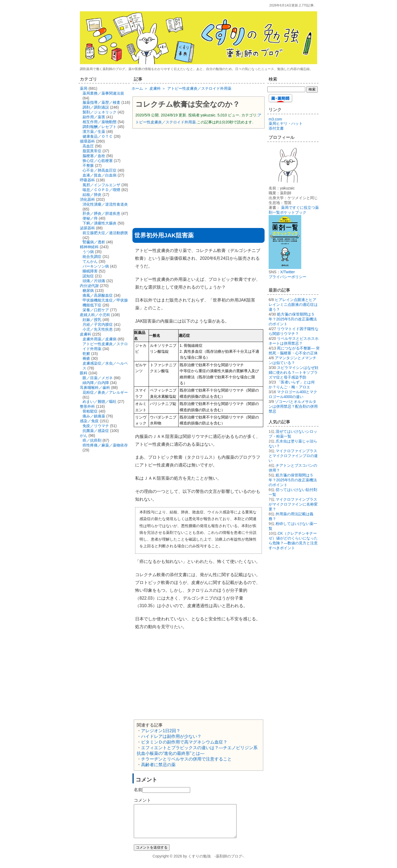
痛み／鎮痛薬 (94, 416)
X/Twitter (288, 272)
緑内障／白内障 (96, 383)
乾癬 (86, 354)
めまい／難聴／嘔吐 (100, 402)
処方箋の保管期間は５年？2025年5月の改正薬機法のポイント (293, 319)
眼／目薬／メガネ (98, 378)
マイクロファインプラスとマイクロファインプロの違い (293, 456)
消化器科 (87, 199)
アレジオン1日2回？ (161, 731)
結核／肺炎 (92, 195)
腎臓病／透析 (94, 242)
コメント (142, 800)
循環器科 (87, 141)
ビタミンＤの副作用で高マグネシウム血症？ (184, 742)
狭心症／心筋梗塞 (98, 161)
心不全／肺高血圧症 (100, 170)
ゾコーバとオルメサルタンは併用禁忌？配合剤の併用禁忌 (293, 406)
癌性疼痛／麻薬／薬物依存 (105, 445)
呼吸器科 (87, 180)
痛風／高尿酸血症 (98, 295)
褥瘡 (86, 358)
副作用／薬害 (94, 117)
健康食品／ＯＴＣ (98, 136)
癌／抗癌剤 (92, 440)
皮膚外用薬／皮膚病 (100, 339)
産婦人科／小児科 (95, 315)
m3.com (275, 119)
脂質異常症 (92, 151)
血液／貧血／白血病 (100, 175)
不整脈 (88, 165)
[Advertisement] (198, 172)
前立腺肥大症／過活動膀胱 (105, 233)
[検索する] (286, 89)
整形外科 (87, 406)
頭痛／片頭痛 (94, 281)
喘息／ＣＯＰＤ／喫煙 (101, 190)
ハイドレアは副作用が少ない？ (171, 736)
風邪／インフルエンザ (101, 185)
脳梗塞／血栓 (94, 156)
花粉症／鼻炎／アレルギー (105, 392)
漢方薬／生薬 (94, 132)
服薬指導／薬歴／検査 (101, 102)
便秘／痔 (90, 218)
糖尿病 (88, 291)
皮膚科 (85, 334)
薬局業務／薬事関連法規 (103, 93)
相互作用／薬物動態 (100, 122)
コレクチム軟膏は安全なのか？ (188, 104)
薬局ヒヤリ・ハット (286, 123)
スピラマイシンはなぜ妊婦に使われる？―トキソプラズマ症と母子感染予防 (294, 372)
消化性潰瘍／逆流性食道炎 (105, 204)
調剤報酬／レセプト (100, 127)
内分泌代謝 (89, 286)
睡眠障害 (90, 271)
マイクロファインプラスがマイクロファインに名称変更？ (293, 504)
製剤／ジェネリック (100, 112)
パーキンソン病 (96, 266)
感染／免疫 (89, 421)
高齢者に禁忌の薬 (158, 765)
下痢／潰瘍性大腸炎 (100, 223)
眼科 (84, 373)
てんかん (90, 261)
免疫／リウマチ (96, 426)
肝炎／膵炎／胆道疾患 (101, 213)
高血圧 (88, 146)
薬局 (84, 88)
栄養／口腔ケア (96, 310)
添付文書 (276, 128)
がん (84, 435)
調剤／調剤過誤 (96, 107)
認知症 (88, 276)
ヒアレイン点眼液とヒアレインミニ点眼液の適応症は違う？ (293, 305)
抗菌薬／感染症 (96, 431)
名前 (138, 790)
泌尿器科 (87, 228)
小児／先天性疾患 (98, 329)
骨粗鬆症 (90, 411)
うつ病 (88, 252)
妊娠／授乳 (92, 320)
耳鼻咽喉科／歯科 (95, 388)
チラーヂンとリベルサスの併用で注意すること (186, 759)
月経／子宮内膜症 (98, 324)
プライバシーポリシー (288, 277)
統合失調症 (92, 257)
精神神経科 (89, 247)
